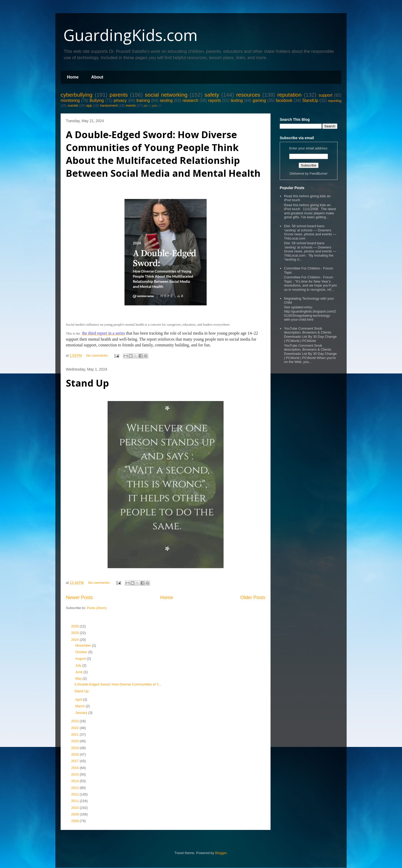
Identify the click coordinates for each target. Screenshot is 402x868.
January (82, 713)
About (97, 77)
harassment (109, 105)
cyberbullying (76, 95)
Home (73, 77)
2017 (75, 761)
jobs (155, 106)
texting (237, 100)
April (79, 700)
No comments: (98, 355)
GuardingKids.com (130, 35)
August (81, 659)
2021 (75, 734)
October (82, 652)
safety (212, 95)
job (146, 106)
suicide (73, 105)
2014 (75, 781)
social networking (166, 95)
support (325, 95)
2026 (75, 626)
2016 (75, 768)
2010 (75, 808)
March (81, 706)
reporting (335, 101)
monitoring (70, 100)
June (80, 672)
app (89, 105)
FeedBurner (319, 173)
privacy (120, 100)
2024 (75, 640)
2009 (75, 814)
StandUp (310, 100)
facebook (284, 100)
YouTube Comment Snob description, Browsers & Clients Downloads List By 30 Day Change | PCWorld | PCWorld (310, 335)
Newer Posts (79, 597)
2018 (75, 754)
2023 (75, 721)
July (79, 665)
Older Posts (253, 597)
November (84, 645)
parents (119, 95)
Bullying (97, 100)
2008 (75, 821)
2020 (75, 741)
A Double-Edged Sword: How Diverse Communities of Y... (118, 684)
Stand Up (87, 383)
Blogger (221, 853)
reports (215, 100)
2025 (75, 633)
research (190, 100)
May (79, 679)
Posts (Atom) (97, 608)
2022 (75, 728)
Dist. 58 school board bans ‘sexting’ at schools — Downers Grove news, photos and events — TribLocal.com (310, 232)
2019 (75, 748)
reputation (290, 95)
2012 (75, 794)
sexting (166, 100)
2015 (75, 774)
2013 (75, 788)
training (143, 100)
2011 (75, 801)
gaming (259, 100)
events (131, 105)
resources (248, 95)
